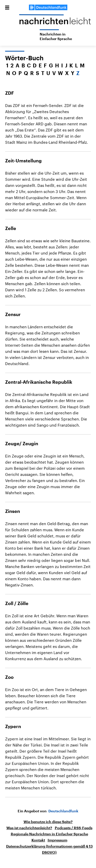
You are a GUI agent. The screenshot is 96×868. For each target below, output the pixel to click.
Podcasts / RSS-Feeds (74, 828)
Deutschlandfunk (63, 811)
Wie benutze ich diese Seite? (48, 822)
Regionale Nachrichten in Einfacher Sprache (49, 834)
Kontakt (38, 840)
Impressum (57, 840)
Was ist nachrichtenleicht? (29, 828)
